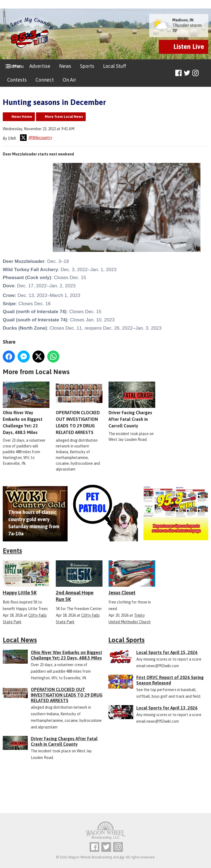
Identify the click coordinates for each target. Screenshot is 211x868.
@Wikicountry (36, 138)
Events (12, 551)
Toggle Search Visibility (205, 73)
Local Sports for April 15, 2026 (167, 652)
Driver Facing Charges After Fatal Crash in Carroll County (132, 405)
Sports (87, 66)
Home (14, 66)
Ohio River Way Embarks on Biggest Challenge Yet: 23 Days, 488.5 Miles (66, 655)
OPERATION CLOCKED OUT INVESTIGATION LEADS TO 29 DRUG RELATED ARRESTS (67, 695)
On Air (69, 80)
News (65, 66)
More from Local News (64, 117)
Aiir (122, 857)
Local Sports (126, 640)
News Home (22, 117)
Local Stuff (115, 66)
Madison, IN (183, 20)
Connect (45, 80)
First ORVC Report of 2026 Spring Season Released (170, 680)
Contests (17, 80)
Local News (20, 640)
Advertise (40, 66)
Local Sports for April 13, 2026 (167, 708)
